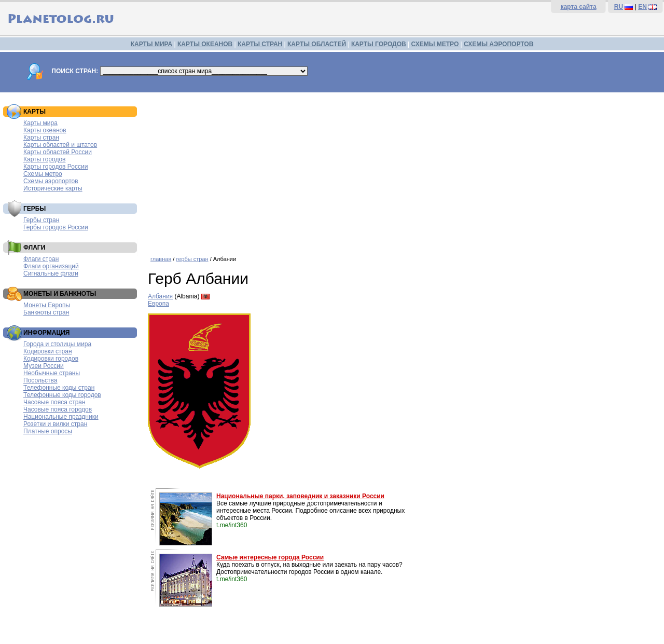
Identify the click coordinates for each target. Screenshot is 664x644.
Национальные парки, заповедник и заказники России (300, 496)
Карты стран (41, 138)
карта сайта (578, 7)
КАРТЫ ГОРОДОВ (379, 44)
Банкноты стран (46, 312)
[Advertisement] (403, 170)
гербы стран (192, 259)
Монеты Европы (47, 305)
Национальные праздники (61, 417)
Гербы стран (41, 220)
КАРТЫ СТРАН (260, 44)
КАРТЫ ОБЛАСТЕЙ (317, 44)
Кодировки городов (51, 359)
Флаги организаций (51, 266)
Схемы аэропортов (51, 181)
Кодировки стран (48, 351)
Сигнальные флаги (51, 273)
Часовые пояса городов (58, 409)
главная (161, 259)
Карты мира (40, 123)
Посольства (40, 380)
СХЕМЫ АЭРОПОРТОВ (499, 44)
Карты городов (44, 159)
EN (642, 7)
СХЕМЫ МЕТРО (435, 44)
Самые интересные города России (270, 557)
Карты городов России (56, 167)
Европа (158, 304)
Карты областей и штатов (60, 145)
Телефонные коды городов (62, 395)
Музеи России (44, 366)
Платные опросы (48, 431)
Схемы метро (43, 174)
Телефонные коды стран (59, 388)
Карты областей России (58, 152)
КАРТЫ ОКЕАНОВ (205, 44)
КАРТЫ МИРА (151, 44)
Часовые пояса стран (54, 402)
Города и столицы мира (57, 344)
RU (619, 7)
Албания (160, 296)
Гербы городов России (56, 227)
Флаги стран (41, 259)
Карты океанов (45, 130)
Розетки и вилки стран (55, 424)
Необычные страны (52, 373)
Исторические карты (53, 188)
